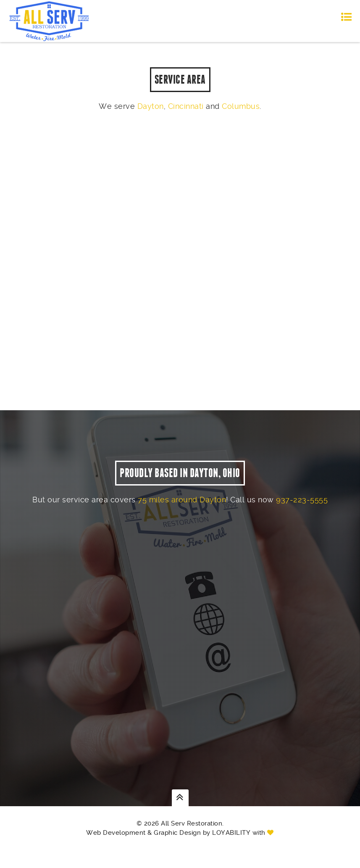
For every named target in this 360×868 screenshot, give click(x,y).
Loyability (231, 845)
